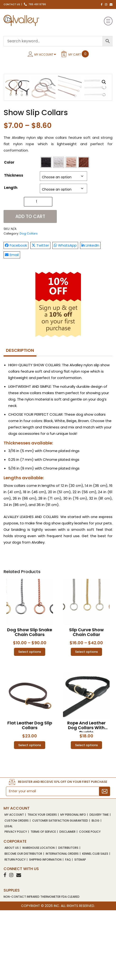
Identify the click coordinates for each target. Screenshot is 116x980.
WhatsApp (65, 315)
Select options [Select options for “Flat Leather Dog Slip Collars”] (30, 815)
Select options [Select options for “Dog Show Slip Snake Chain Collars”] (30, 722)
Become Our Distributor (23, 923)
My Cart (79, 54)
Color (9, 232)
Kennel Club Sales (95, 923)
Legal (9, 896)
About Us (12, 918)
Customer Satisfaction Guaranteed (60, 890)
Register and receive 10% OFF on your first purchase (63, 852)
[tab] (20, 420)
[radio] (46, 232)
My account (14, 884)
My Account (44, 54)
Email (12, 324)
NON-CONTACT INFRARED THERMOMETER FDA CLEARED (42, 966)
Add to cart (30, 286)
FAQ (68, 929)
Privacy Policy (16, 902)
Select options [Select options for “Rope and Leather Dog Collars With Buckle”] (86, 815)
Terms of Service (43, 902)
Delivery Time (99, 884)
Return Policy (15, 929)
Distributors (68, 918)
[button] (104, 82)
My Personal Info (73, 884)
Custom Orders (17, 890)
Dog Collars (29, 303)
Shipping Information (45, 929)
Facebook (16, 315)
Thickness (14, 245)
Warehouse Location (38, 918)
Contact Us (12, 4)
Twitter (40, 315)
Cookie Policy (90, 902)
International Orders (62, 923)
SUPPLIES (12, 960)
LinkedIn (90, 315)
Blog (96, 890)
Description (20, 420)
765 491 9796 (35, 4)
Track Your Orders (42, 884)
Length (11, 257)
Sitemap (80, 929)
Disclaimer (67, 902)
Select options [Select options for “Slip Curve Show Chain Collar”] (86, 722)
